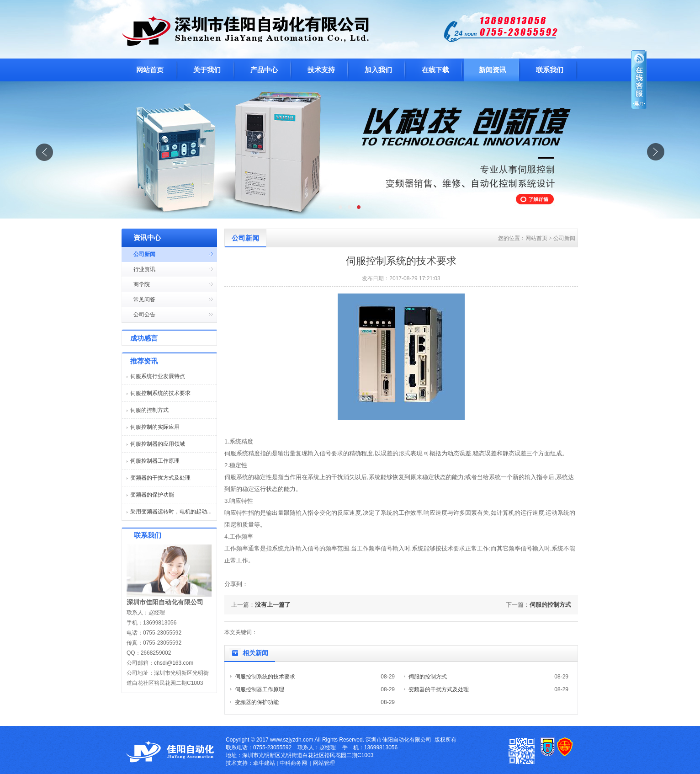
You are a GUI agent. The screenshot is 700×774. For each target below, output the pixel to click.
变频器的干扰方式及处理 (160, 478)
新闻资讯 (493, 70)
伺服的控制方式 (149, 410)
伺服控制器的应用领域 (158, 444)
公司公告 (144, 315)
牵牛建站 (264, 763)
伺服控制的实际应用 (155, 427)
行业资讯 (144, 269)
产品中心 (264, 70)
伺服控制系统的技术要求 (160, 393)
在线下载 (435, 70)
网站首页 (150, 70)
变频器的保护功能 (152, 495)
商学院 (142, 284)
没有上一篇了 (273, 605)
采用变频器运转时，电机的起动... (171, 512)
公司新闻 (144, 254)
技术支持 (321, 70)
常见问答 (144, 299)
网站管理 (324, 763)
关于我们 (207, 70)
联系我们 (550, 70)
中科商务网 (293, 763)
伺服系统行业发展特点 (158, 376)
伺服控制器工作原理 (155, 461)
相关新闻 (255, 653)
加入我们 (378, 70)
